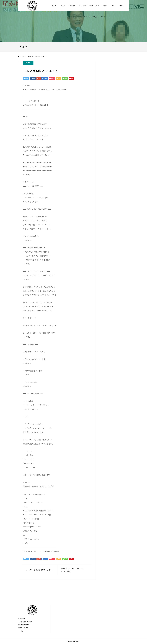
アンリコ (103, 6)
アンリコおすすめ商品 (90, 6)
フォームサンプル (74, 6)
